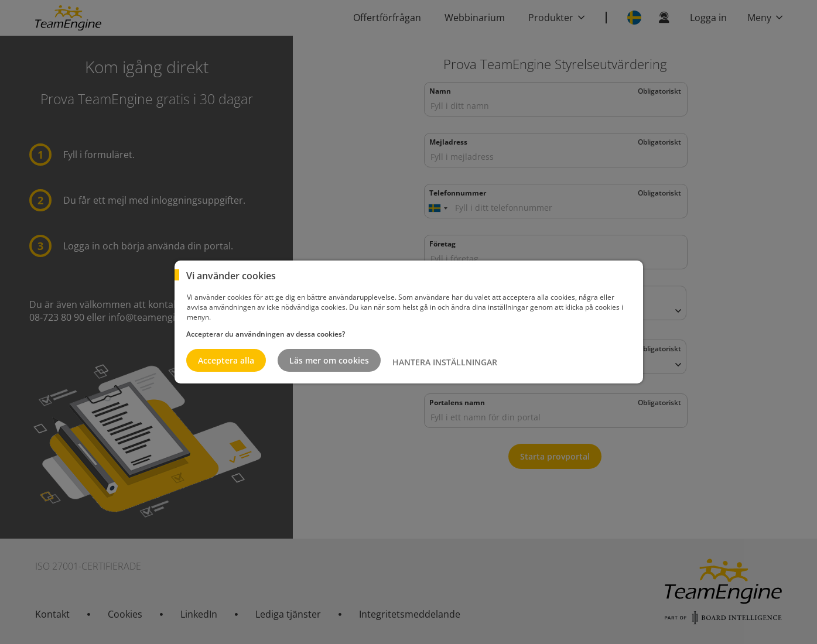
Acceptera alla (226, 360)
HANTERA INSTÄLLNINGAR (445, 362)
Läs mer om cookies (329, 360)
